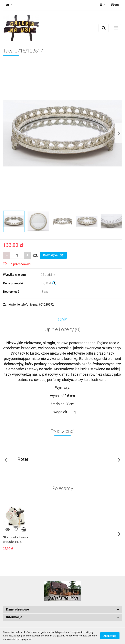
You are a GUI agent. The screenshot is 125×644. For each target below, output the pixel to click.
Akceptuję (110, 636)
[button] (115, 5)
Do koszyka (53, 255)
